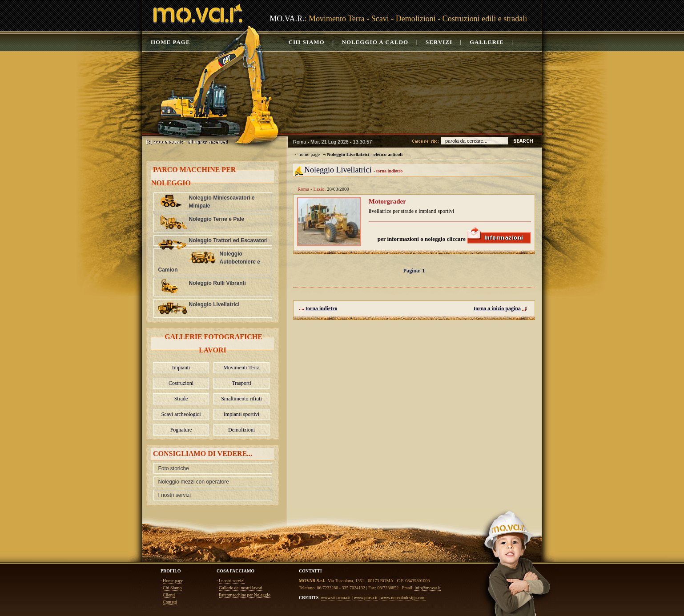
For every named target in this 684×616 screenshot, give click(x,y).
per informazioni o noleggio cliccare (454, 239)
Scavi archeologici (181, 414)
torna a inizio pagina (501, 309)
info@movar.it (427, 588)
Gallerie (487, 42)
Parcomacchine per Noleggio (245, 595)
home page (309, 154)
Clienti (169, 595)
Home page (171, 42)
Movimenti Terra (241, 368)
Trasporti (241, 383)
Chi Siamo (172, 588)
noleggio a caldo (375, 42)
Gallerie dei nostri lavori (241, 588)
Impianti (181, 368)
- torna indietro (388, 171)
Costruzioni (181, 383)
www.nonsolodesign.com (403, 598)
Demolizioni (241, 430)
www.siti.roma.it (336, 598)
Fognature (181, 430)
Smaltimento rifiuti (241, 399)
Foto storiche (174, 468)
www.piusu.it (365, 598)
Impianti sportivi (241, 414)
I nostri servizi (175, 495)
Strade (181, 399)
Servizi (439, 42)
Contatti (170, 602)
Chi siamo (307, 42)
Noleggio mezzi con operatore (194, 482)
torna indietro (318, 309)
